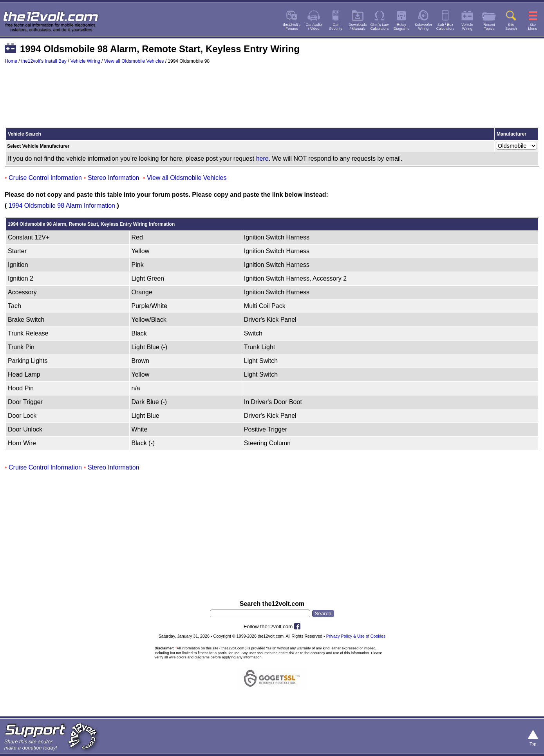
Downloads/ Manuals (358, 27)
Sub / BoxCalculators (446, 27)
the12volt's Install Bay (44, 61)
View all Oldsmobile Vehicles (134, 61)
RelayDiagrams (401, 27)
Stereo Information (114, 178)
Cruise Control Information (45, 178)
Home (11, 61)
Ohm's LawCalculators (380, 27)
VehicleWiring (467, 27)
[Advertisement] (272, 99)
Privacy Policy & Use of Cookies (356, 636)
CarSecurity (336, 27)
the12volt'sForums (292, 27)
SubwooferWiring (424, 27)
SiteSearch (511, 27)
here (262, 159)
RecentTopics (489, 27)
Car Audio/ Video (314, 27)
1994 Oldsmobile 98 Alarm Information (62, 206)
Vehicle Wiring (85, 61)
